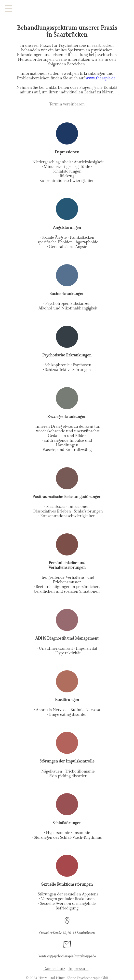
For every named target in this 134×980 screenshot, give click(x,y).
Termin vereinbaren (67, 104)
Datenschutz (54, 969)
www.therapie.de (101, 78)
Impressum (79, 969)
